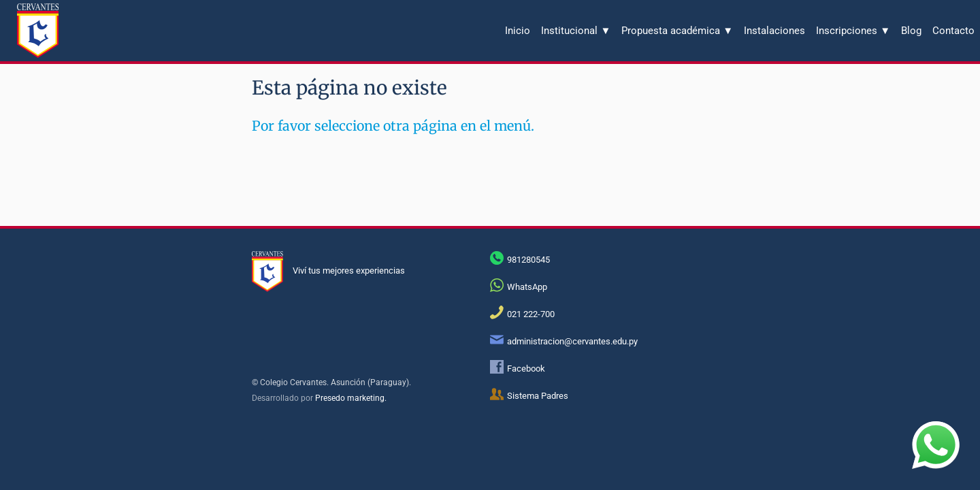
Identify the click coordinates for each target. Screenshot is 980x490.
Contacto (953, 31)
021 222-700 (531, 314)
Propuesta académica (677, 31)
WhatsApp (527, 287)
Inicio (518, 31)
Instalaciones (774, 31)
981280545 (528, 260)
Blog (911, 31)
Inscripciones (853, 31)
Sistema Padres (538, 396)
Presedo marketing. (351, 398)
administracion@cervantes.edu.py (572, 341)
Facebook (526, 369)
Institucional (576, 31)
